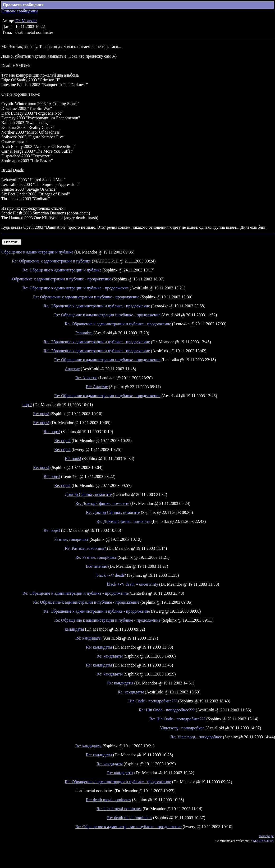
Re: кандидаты (88, 638)
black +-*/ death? (111, 575)
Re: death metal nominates (108, 800)
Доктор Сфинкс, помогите (88, 494)
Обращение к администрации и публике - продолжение (62, 279)
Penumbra (84, 333)
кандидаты (74, 629)
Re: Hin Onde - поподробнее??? (167, 710)
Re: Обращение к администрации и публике (51, 261)
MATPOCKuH (263, 841)
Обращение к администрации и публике (37, 252)
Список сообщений (20, 11)
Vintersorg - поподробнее (182, 728)
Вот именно (97, 566)
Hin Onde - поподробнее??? (153, 701)
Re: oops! (41, 414)
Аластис (72, 369)
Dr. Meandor (26, 21)
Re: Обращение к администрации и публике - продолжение (76, 288)
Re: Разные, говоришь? (85, 548)
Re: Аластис (86, 378)
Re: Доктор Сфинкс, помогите (102, 503)
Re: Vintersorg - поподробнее (196, 737)
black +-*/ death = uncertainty (133, 584)
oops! (27, 405)
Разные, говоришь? (71, 539)
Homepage (266, 836)
